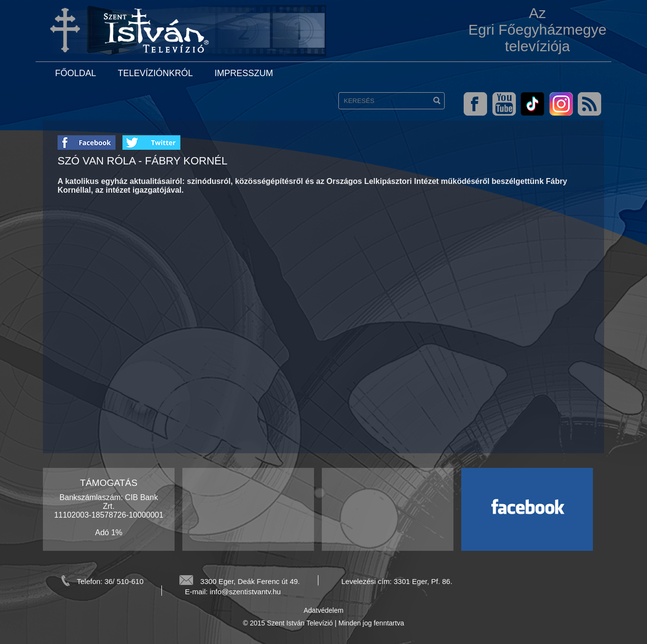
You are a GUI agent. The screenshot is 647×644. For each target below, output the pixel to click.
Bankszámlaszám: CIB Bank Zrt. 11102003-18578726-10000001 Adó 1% (109, 515)
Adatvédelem (324, 610)
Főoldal (76, 73)
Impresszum (244, 73)
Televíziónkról (155, 73)
